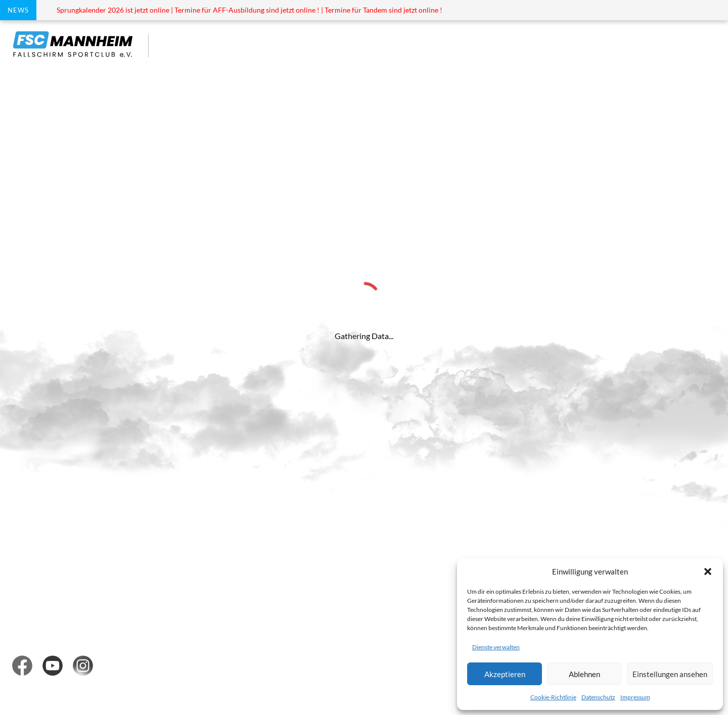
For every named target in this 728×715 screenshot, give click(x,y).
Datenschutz (598, 697)
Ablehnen (584, 674)
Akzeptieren (505, 674)
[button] (708, 571)
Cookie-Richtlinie (553, 697)
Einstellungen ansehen (670, 674)
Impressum (635, 697)
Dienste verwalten (496, 647)
